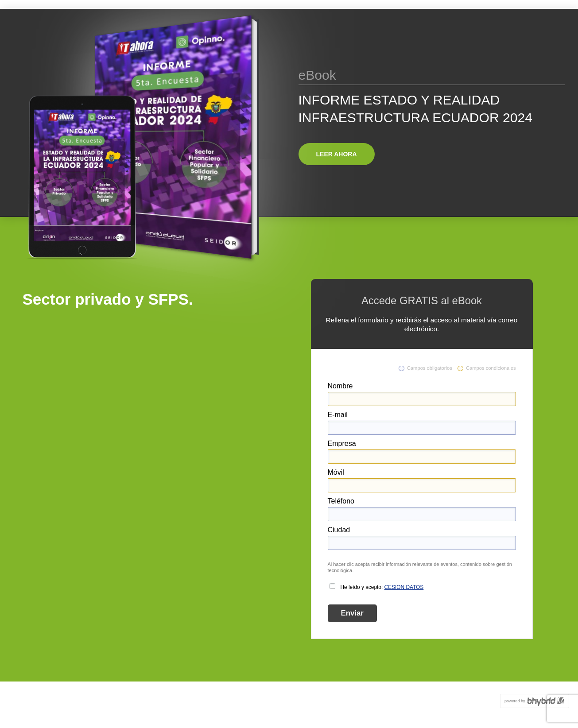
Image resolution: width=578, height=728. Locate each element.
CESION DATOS (404, 587)
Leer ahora (337, 154)
